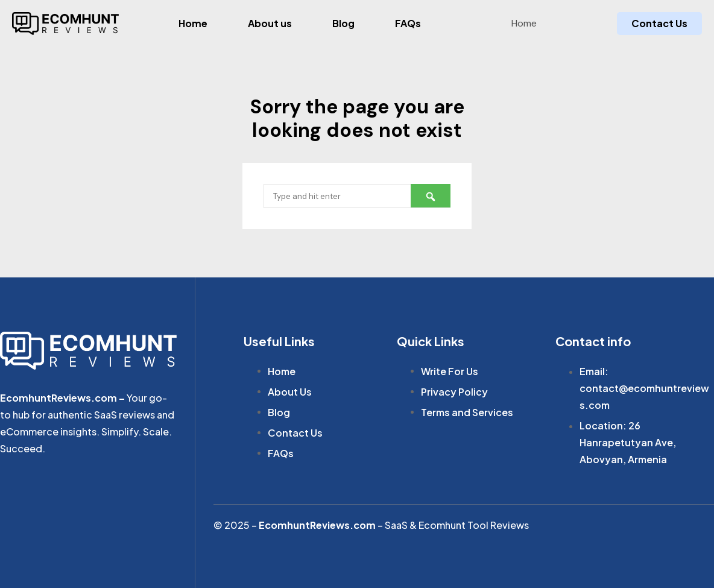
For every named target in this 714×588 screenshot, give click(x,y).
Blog (343, 23)
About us (270, 23)
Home (193, 23)
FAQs (408, 23)
